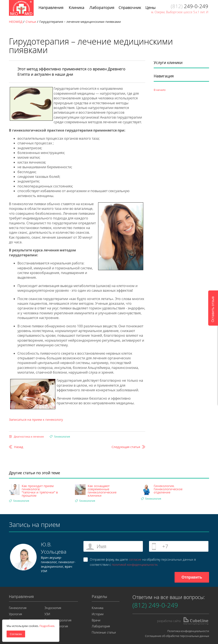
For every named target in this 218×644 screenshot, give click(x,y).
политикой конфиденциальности (135, 565)
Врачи (96, 620)
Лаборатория (101, 626)
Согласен (16, 634)
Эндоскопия (53, 608)
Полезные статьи (104, 632)
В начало (160, 90)
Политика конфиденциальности (188, 631)
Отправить (192, 577)
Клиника (98, 608)
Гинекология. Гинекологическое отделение (168, 489)
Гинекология (62, 437)
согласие (135, 559)
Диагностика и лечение (29, 437)
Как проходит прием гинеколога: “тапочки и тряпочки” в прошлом (40, 491)
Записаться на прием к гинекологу (36, 419)
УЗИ (47, 614)
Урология (15, 614)
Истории (98, 614)
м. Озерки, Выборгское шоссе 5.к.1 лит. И (180, 12)
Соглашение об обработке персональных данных (177, 636)
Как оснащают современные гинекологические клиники (102, 491)
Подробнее (47, 626)
